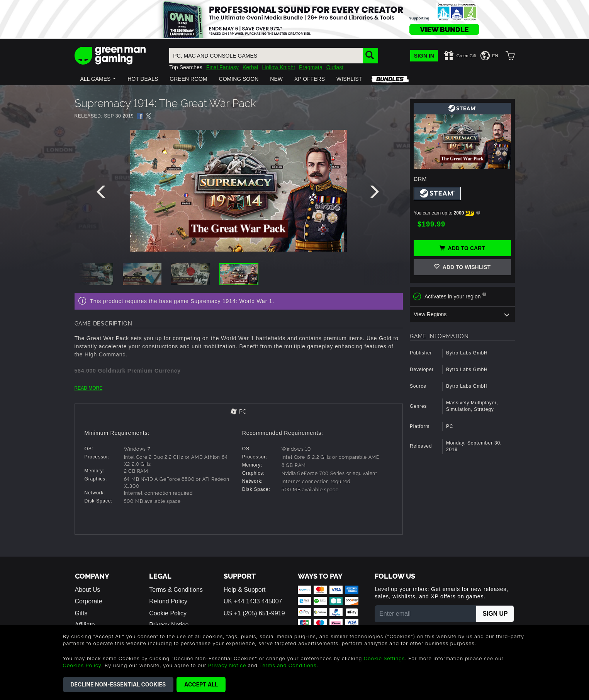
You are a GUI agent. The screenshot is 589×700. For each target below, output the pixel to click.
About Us (88, 590)
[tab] (239, 412)
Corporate (89, 601)
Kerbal (250, 67)
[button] (98, 79)
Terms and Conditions (288, 665)
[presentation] (102, 194)
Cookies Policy (82, 665)
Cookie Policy (168, 613)
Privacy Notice (227, 665)
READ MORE (89, 388)
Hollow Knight (278, 67)
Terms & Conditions (176, 590)
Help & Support (245, 590)
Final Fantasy (222, 67)
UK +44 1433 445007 (253, 601)
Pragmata (311, 67)
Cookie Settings (384, 658)
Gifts (81, 613)
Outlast (335, 67)
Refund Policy (168, 601)
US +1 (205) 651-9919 (254, 613)
